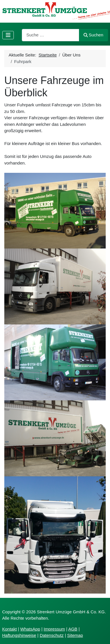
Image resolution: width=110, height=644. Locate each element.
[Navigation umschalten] (8, 35)
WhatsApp (30, 629)
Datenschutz (52, 635)
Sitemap (75, 635)
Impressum (54, 629)
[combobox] (51, 35)
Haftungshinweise (19, 635)
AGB (73, 629)
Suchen (93, 35)
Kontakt (10, 629)
